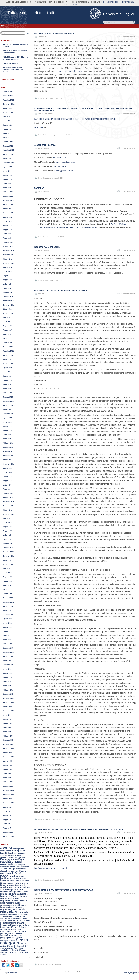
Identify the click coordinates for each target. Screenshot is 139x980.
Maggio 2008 (7, 769)
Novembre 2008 (8, 748)
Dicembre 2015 (8, 401)
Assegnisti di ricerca (45, 145)
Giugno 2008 (7, 765)
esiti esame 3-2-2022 (10, 63)
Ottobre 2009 (7, 707)
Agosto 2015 (7, 418)
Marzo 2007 (7, 828)
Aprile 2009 (7, 728)
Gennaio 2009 (8, 740)
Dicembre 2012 (8, 552)
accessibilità (12, 972)
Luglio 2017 (7, 322)
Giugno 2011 (7, 627)
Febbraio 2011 (8, 644)
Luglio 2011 (7, 623)
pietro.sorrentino (51, 178)
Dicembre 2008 (8, 744)
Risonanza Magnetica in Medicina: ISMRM (54, 33)
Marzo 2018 (7, 288)
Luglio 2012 (7, 573)
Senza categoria (43, 250)
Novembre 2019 (8, 204)
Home (4, 26)
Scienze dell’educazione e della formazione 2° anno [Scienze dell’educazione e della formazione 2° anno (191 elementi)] (15, 926)
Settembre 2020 (8, 163)
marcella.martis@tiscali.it (66, 162)
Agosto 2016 (7, 368)
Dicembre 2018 (8, 251)
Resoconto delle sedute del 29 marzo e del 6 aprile (60, 291)
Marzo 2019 (7, 238)
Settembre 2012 (8, 564)
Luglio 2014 (7, 472)
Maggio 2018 (7, 280)
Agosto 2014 (7, 468)
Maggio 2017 (7, 330)
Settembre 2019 (8, 213)
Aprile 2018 (7, 284)
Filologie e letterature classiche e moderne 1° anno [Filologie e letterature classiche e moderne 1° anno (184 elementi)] (15, 867)
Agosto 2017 (7, 317)
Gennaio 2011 (8, 648)
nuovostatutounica (52, 819)
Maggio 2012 (7, 581)
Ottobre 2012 (7, 560)
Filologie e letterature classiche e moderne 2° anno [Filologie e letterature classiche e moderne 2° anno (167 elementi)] (13, 870)
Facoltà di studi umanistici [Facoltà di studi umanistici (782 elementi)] (11, 863)
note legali (128, 972)
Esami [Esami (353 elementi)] (4, 859)
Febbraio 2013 (8, 543)
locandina (39, 127)
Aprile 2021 (7, 133)
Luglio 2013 (7, 522)
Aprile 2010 (7, 682)
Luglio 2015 (7, 422)
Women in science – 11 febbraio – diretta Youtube (15, 52)
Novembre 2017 (8, 305)
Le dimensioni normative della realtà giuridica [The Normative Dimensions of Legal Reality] (81, 829)
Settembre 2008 (8, 757)
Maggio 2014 (7, 481)
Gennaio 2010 (8, 694)
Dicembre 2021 (8, 100)
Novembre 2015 (8, 405)
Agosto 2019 (7, 217)
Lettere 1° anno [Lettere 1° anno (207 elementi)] (20, 879)
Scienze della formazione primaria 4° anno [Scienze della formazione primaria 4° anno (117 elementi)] (14, 915)
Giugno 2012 (7, 577)
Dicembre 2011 (8, 602)
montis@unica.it (60, 166)
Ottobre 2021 (7, 108)
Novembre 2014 (8, 456)
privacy (136, 972)
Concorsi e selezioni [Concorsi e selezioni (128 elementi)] (17, 857)
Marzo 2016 (7, 389)
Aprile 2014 (7, 485)
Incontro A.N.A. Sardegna (47, 247)
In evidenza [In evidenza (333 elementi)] (15, 876)
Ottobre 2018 (7, 259)
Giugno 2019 (7, 225)
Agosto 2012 (7, 568)
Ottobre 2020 (7, 158)
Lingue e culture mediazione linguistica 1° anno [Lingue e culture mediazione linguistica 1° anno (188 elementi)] (14, 891)
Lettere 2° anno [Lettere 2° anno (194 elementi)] (7, 881)
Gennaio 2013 (8, 548)
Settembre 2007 (8, 803)
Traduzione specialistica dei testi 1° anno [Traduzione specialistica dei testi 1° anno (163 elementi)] (13, 949)
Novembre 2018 (8, 255)
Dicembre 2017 (8, 301)
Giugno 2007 (7, 815)
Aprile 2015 (7, 435)
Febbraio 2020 (8, 192)
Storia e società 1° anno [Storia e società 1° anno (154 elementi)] (13, 945)
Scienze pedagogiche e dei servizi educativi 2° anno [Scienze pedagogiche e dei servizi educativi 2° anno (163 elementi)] (12, 938)
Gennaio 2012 (8, 598)
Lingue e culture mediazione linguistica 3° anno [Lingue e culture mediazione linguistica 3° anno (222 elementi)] (14, 898)
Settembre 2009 (8, 711)
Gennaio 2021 (8, 146)
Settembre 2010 (8, 665)
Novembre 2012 (8, 556)
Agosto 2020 (7, 167)
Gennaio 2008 (8, 786)
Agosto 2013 (7, 518)
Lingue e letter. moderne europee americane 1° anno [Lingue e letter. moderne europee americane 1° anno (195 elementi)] (14, 903)
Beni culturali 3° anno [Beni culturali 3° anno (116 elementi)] (12, 855)
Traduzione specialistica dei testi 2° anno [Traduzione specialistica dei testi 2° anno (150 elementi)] (14, 953)
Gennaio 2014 (8, 497)
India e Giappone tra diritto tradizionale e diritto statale (64, 890)
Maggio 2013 (7, 531)
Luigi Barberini (50, 98)
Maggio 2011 (7, 631)
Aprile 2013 (7, 535)
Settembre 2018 (8, 263)
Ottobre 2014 (7, 460)
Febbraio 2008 (8, 782)
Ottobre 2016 (7, 359)
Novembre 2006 (8, 836)
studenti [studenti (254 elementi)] (9, 948)
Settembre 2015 (8, 414)
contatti (3, 972)
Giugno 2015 (7, 426)
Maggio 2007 (7, 820)
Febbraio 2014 (8, 493)
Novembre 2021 (8, 104)
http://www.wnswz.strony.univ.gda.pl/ (51, 868)
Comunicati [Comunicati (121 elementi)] (5, 857)
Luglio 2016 (7, 372)
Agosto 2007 (7, 807)
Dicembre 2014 (8, 451)
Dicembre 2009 (8, 698)
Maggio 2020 (7, 179)
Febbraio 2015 (8, 443)
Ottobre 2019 (7, 209)
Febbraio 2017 (8, 343)
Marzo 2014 (7, 489)
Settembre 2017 (8, 313)
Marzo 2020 (7, 188)
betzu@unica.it (59, 158)
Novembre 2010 (8, 656)
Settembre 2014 (8, 464)
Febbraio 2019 (8, 242)
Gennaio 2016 (8, 397)
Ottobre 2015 (7, 410)
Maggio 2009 (7, 723)
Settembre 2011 (8, 615)
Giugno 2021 (7, 125)
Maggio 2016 (7, 380)
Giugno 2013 (7, 527)
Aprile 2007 (7, 824)
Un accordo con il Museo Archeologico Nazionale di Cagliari (13, 70)
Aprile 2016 (7, 384)
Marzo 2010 (7, 686)
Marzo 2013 (7, 539)
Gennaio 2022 (8, 96)
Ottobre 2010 (7, 661)
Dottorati (39, 188)
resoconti (41, 294)
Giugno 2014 (7, 477)
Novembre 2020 (8, 154)
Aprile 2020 (7, 184)
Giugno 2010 (7, 673)
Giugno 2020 (7, 175)
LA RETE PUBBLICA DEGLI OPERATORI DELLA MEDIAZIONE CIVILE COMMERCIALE (75, 119)
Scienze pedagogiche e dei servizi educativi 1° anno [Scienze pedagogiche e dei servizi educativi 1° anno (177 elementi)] (13, 933)
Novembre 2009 (8, 702)
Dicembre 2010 (8, 652)
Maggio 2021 (7, 129)
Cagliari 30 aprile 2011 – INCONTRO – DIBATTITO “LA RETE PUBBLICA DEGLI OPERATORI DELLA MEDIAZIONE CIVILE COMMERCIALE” (83, 110)
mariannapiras (50, 280)
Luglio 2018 (7, 271)
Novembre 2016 (8, 355)
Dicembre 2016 (8, 351)
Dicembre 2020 (8, 150)
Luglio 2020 (7, 171)
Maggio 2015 (7, 431)
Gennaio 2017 (8, 347)
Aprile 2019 (7, 234)
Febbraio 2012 (8, 594)
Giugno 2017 (7, 326)
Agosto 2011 (7, 619)
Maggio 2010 (7, 677)
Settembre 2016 (8, 363)
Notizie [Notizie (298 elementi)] (21, 909)
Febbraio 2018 (8, 292)
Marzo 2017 (7, 338)
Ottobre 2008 (7, 753)
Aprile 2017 (7, 334)
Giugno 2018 (7, 276)
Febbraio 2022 (8, 92)
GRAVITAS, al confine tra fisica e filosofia (15, 45)
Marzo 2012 (7, 589)
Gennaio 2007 (8, 832)
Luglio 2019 (7, 221)
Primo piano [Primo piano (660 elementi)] (9, 912)
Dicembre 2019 (8, 200)
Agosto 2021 (7, 117)
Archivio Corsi (43, 114)
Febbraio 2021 (8, 142)
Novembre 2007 (8, 795)
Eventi (51, 114)
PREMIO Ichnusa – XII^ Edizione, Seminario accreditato (15, 58)
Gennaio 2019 (8, 246)
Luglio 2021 (7, 121)
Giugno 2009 (7, 719)
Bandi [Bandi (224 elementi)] (11, 853)
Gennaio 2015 (8, 447)
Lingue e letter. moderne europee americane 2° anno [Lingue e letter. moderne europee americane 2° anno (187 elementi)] (13, 907)
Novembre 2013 (8, 506)
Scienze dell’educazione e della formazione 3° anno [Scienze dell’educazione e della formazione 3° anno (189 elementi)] (13, 929)
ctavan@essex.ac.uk (64, 171)
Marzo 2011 (7, 640)
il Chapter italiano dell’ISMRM (69, 71)
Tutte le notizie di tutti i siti (31, 13)
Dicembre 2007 (8, 790)
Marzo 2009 (7, 732)
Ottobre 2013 (7, 510)
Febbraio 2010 (8, 690)
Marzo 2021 (7, 138)
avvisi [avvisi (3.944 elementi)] (6, 848)
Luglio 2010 (7, 669)
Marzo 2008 (7, 778)
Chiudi (75, 5)
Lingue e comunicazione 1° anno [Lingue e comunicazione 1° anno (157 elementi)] (14, 883)
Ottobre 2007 (7, 799)
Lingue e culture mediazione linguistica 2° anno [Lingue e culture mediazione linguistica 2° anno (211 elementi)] (14, 895)
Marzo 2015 (7, 439)
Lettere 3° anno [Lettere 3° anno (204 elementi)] (22, 881)
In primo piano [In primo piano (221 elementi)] (12, 877)
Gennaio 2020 (8, 196)
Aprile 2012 (7, 585)
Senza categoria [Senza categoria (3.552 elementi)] (14, 941)
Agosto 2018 (7, 267)
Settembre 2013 (8, 514)
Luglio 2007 (7, 811)
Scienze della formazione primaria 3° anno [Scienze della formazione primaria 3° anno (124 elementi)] (14, 913)
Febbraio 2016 (8, 393)
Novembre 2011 (8, 606)
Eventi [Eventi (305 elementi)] (22, 859)
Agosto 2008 (7, 761)
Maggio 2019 (7, 230)
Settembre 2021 (8, 112)
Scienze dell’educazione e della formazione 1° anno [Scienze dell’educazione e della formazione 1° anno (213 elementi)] (15, 922)
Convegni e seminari (45, 833)
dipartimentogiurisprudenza (55, 135)
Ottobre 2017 (7, 309)
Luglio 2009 (7, 715)
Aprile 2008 (7, 774)
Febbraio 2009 (8, 736)
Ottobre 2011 (7, 610)
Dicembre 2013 (8, 502)
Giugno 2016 (7, 376)
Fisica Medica (42, 37)
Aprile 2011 (7, 636)
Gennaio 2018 (8, 297)
